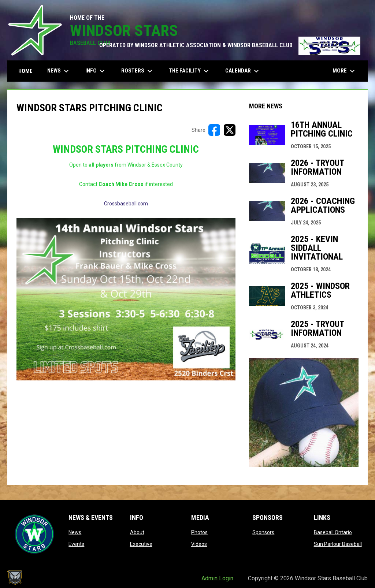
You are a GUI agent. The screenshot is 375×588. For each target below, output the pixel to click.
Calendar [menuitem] (243, 71)
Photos (199, 532)
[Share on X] (230, 130)
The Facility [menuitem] (190, 71)
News (75, 532)
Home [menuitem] (25, 71)
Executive (141, 544)
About (137, 532)
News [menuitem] (59, 71)
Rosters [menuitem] (138, 71)
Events (76, 544)
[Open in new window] (126, 299)
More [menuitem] (345, 71)
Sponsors (263, 532)
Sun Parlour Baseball (338, 544)
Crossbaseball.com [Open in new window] (126, 204)
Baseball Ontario (333, 532)
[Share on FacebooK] (214, 130)
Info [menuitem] (96, 71)
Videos (199, 544)
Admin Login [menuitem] (217, 578)
